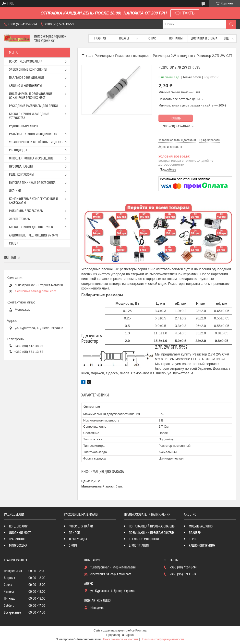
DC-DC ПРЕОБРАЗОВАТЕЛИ (26, 62)
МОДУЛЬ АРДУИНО (201, 526)
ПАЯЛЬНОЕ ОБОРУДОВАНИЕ (27, 78)
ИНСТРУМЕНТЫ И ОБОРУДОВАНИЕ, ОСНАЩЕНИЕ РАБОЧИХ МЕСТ (31, 96)
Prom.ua (141, 631)
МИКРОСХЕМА (18, 546)
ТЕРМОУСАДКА (78, 539)
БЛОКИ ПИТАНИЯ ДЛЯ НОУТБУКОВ (31, 227)
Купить (176, 118)
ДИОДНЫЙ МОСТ (20, 533)
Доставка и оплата (204, 39)
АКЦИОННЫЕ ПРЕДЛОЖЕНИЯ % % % (34, 236)
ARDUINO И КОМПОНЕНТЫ (25, 86)
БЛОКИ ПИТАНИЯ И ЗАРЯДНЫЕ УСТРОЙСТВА (29, 116)
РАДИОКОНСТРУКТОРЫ (24, 126)
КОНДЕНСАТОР (18, 526)
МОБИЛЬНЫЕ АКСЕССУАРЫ (26, 211)
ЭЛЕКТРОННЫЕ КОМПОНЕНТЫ (28, 70)
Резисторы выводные (132, 56)
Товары (124, 39)
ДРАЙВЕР (195, 533)
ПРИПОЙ (74, 533)
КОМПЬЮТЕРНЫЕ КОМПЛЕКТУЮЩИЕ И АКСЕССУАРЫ (34, 201)
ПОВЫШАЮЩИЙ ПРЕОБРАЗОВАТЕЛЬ (152, 533)
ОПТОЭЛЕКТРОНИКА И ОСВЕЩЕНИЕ (31, 158)
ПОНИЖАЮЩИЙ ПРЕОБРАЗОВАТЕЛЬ (152, 526)
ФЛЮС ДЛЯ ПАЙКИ (81, 526)
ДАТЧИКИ (15, 191)
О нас (152, 39)
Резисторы (103, 56)
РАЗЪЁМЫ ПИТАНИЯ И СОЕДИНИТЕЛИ (33, 134)
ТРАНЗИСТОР (17, 539)
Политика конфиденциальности (162, 639)
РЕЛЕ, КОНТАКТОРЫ (21, 175)
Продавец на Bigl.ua (120, 635)
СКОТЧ (73, 546)
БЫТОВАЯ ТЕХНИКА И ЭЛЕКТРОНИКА (32, 183)
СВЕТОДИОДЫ (18, 150)
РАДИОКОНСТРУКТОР (202, 546)
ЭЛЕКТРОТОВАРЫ (20, 219)
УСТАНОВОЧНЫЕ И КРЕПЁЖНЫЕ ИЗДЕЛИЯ (36, 142)
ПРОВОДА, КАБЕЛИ (21, 167)
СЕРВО (193, 539)
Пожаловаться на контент (121, 639)
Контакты (176, 39)
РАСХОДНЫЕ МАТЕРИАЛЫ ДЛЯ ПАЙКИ (33, 106)
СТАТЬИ (14, 244)
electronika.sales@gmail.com (35, 291)
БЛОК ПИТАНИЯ (139, 546)
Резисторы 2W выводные (173, 56)
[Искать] (231, 24)
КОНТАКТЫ (185, 13)
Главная (100, 39)
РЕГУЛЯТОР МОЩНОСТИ (144, 539)
